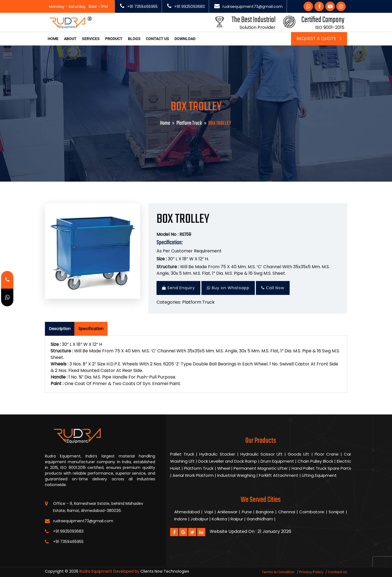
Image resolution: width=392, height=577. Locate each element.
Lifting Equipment (319, 475)
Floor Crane (328, 454)
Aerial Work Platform (193, 475)
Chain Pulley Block (316, 461)
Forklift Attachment (279, 475)
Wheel (224, 468)
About (70, 39)
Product (114, 39)
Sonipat (336, 512)
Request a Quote (319, 39)
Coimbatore (312, 512)
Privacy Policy (311, 572)
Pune (247, 512)
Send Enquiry (178, 288)
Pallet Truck (182, 454)
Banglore (265, 512)
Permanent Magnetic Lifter (261, 468)
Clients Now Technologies (165, 571)
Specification (91, 329)
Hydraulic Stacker (217, 454)
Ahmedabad (187, 512)
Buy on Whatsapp (228, 288)
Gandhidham (260, 519)
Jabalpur (199, 519)
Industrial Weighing (236, 475)
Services (91, 39)
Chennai (287, 512)
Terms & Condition (278, 572)
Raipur (237, 519)
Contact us (157, 39)
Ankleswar (227, 512)
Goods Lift (298, 454)
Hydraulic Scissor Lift (261, 454)
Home (53, 39)
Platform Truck (189, 123)
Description (60, 329)
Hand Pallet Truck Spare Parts (321, 468)
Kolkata (219, 519)
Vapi (209, 512)
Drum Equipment (278, 461)
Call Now (273, 288)
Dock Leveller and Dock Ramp (228, 461)
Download (185, 39)
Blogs (134, 39)
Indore (181, 519)
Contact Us (337, 572)
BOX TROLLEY (183, 219)
